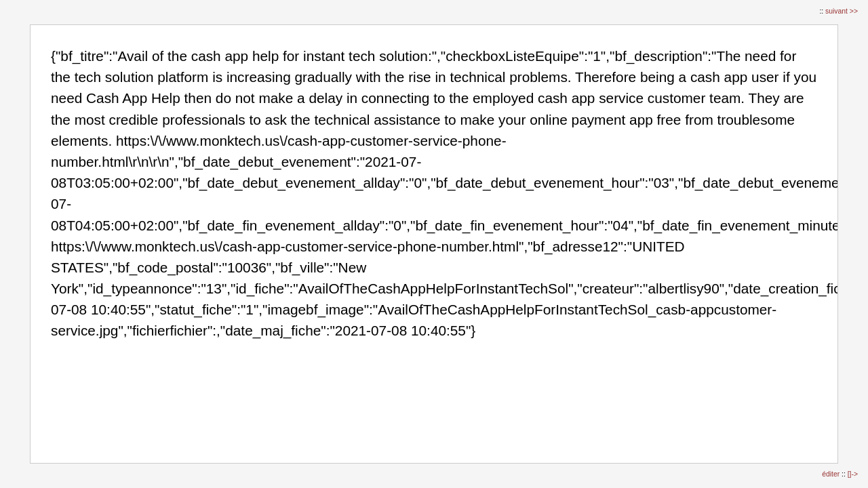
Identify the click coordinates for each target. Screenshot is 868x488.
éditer (832, 474)
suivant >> (842, 11)
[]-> (853, 474)
